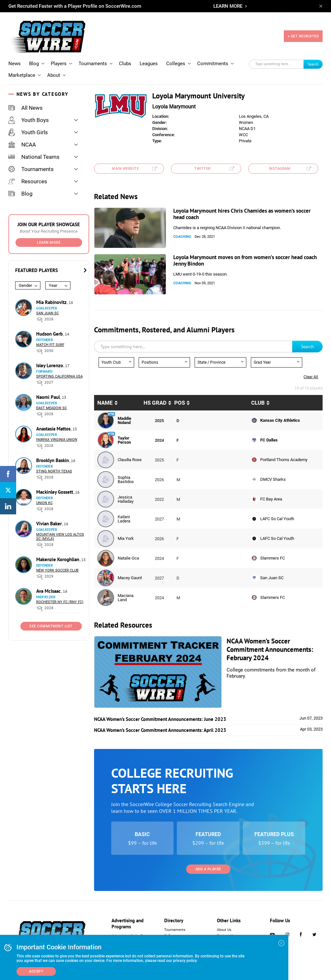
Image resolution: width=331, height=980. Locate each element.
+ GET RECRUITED (303, 36)
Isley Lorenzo (50, 365)
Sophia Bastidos (126, 480)
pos (180, 403)
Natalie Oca (128, 558)
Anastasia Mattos (54, 429)
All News (26, 108)
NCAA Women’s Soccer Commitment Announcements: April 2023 (160, 730)
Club (258, 403)
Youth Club (111, 362)
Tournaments (93, 64)
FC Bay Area (271, 499)
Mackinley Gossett (55, 492)
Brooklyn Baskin (53, 460)
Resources (28, 181)
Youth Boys (29, 120)
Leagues (149, 64)
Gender (25, 285)
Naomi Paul (49, 397)
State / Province (211, 362)
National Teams (34, 157)
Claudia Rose (130, 460)
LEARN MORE (228, 6)
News (15, 64)
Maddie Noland (124, 420)
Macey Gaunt (130, 578)
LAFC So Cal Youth (277, 519)
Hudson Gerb (50, 334)
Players (59, 64)
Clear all (311, 377)
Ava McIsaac (49, 591)
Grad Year (262, 362)
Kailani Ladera (124, 519)
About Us (224, 930)
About (54, 75)
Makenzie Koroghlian (58, 559)
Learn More (49, 242)
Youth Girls (28, 132)
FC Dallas (269, 440)
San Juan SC (48, 313)
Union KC (44, 503)
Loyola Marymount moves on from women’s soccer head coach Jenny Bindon (245, 260)
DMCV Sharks (273, 479)
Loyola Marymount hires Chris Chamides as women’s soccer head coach (242, 214)
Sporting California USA (59, 376)
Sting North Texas (54, 471)
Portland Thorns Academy (284, 460)
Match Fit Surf (50, 345)
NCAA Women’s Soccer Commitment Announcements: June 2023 (160, 719)
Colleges (176, 64)
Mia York (126, 538)
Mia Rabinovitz (52, 302)
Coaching (182, 237)
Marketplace (22, 75)
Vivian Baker (50, 524)
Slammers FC (272, 558)
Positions (150, 362)
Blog (34, 64)
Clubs (125, 64)
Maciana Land (126, 598)
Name (105, 403)
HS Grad (155, 403)
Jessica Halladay (126, 499)
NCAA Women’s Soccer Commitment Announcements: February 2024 (270, 649)
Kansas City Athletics (280, 420)
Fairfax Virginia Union (57, 440)
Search (313, 64)
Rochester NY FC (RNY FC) (60, 602)
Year (53, 285)
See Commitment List (51, 626)
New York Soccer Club (57, 570)
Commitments (213, 64)
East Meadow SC (52, 408)
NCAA (22, 145)
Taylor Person (124, 440)
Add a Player (208, 869)
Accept (36, 971)
